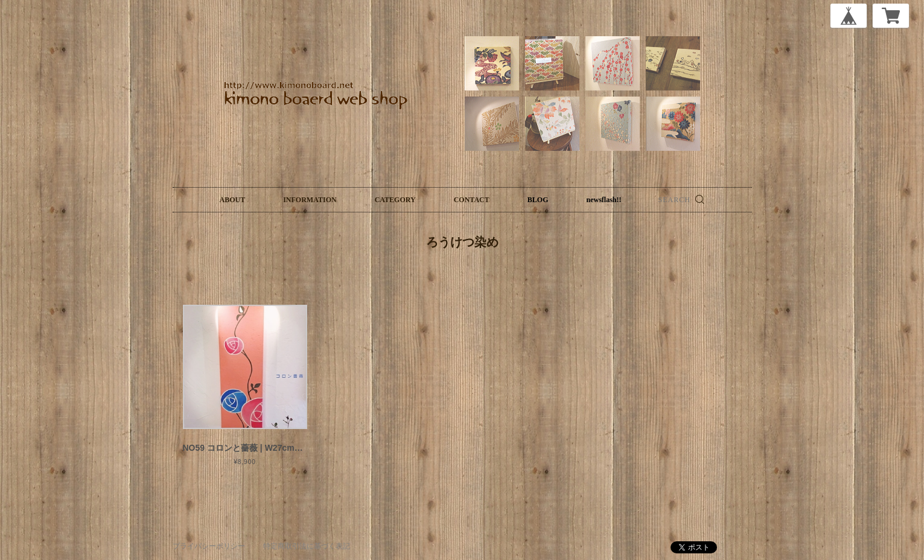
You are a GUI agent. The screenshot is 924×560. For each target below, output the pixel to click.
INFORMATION (310, 200)
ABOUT (233, 200)
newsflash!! (604, 200)
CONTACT (472, 200)
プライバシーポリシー (209, 546)
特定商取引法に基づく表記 (307, 546)
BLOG (538, 200)
